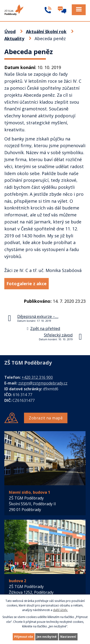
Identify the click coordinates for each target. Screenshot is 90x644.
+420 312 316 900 (37, 377)
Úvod (10, 32)
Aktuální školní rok (46, 32)
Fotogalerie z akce (27, 284)
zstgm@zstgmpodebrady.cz (43, 383)
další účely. (60, 610)
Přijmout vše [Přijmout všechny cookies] (24, 637)
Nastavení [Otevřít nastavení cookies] (68, 637)
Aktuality (14, 38)
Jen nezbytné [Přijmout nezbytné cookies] (47, 637)
